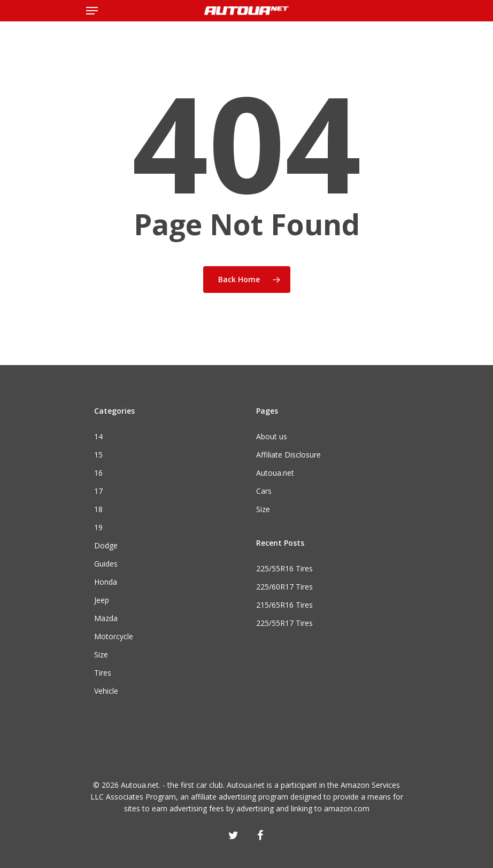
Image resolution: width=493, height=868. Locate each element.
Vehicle (106, 691)
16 (98, 473)
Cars (264, 491)
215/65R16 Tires (284, 605)
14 (98, 436)
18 (98, 509)
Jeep (102, 600)
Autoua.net (275, 473)
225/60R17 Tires (284, 587)
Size (101, 654)
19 (98, 527)
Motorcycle (114, 636)
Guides (106, 564)
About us (272, 436)
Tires (103, 673)
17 (98, 491)
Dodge (106, 545)
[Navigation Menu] (92, 11)
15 (98, 455)
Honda (106, 582)
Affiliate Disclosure (288, 455)
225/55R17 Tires (284, 623)
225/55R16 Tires (284, 568)
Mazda (106, 618)
